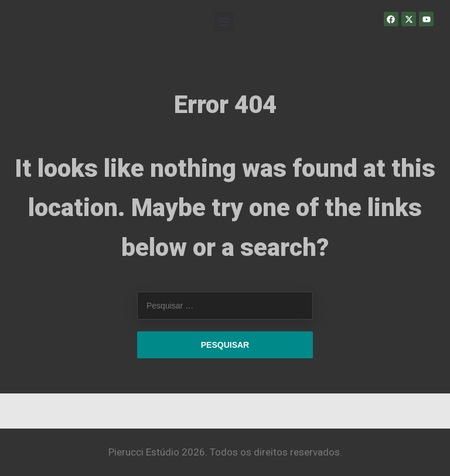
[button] (224, 21)
